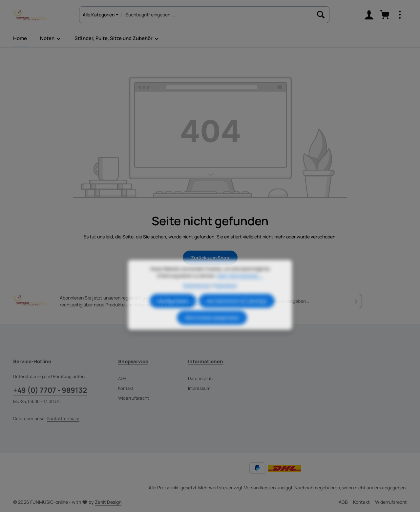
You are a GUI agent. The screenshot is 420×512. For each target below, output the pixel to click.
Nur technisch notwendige (237, 312)
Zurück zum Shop (210, 258)
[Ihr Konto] (369, 15)
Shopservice (133, 361)
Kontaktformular (63, 418)
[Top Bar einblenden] (400, 15)
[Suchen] (321, 15)
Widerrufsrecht (134, 398)
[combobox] (217, 15)
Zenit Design (108, 502)
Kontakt (126, 388)
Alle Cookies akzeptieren (212, 329)
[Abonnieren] (356, 301)
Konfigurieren (173, 312)
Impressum (199, 388)
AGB (122, 378)
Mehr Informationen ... (240, 287)
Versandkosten (260, 488)
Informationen (206, 361)
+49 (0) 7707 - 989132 (50, 390)
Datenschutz (201, 378)
